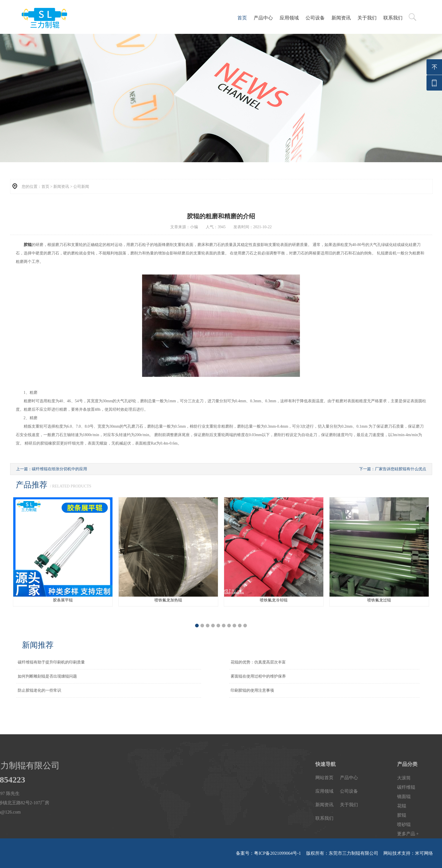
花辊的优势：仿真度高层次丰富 (258, 662)
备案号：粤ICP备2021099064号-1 (268, 853)
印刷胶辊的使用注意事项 (252, 690)
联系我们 (393, 18)
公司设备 (315, 18)
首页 (242, 18)
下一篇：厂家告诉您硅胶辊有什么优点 (393, 469)
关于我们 (367, 18)
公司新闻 (81, 187)
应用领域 (289, 18)
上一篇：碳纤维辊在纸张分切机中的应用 (52, 469)
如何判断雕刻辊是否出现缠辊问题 (47, 676)
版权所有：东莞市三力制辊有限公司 (342, 853)
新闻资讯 (341, 18)
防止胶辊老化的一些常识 (39, 690)
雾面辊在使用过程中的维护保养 (258, 676)
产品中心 (263, 18)
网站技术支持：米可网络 (408, 853)
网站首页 (392, 778)
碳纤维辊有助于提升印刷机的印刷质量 (51, 662)
